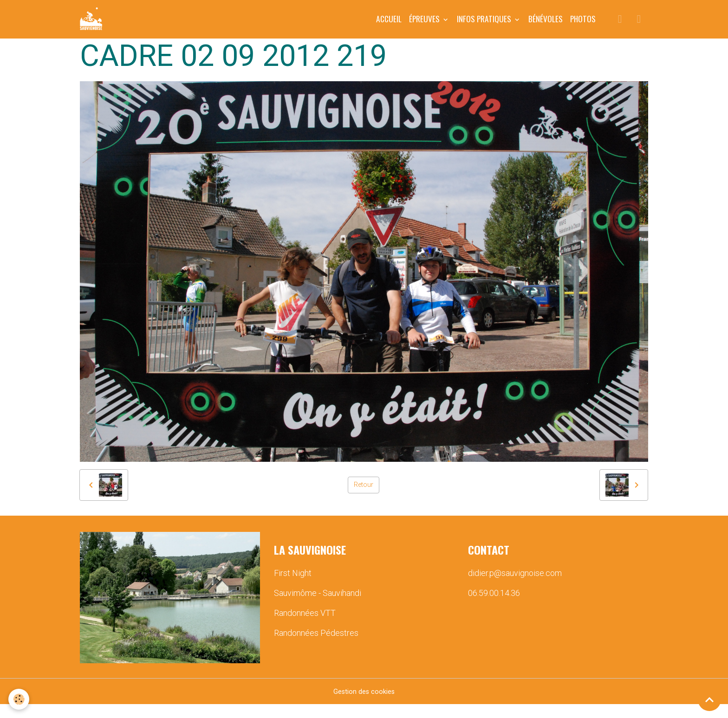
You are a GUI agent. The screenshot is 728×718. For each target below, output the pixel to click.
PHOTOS (583, 26)
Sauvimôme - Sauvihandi (318, 606)
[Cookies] (20, 699)
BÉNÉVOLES (546, 26)
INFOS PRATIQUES (485, 26)
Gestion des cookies (364, 705)
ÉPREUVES (425, 26)
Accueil (389, 26)
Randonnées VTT (305, 626)
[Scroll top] (709, 699)
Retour (364, 498)
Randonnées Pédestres (316, 646)
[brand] (100, 26)
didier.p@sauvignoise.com (515, 586)
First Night (293, 586)
